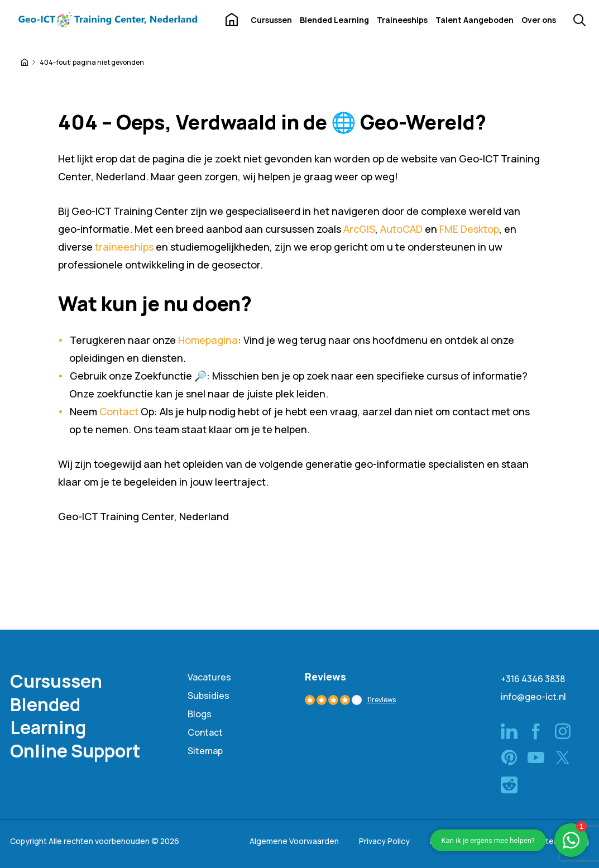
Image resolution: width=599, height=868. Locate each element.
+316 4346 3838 (533, 679)
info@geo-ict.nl (533, 697)
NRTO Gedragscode (468, 841)
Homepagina (208, 340)
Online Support (75, 751)
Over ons (539, 20)
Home (231, 20)
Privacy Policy (384, 841)
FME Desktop (469, 229)
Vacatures (209, 677)
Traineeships (402, 20)
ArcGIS (359, 229)
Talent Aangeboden (475, 20)
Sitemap (205, 751)
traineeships (124, 247)
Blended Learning (334, 20)
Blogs (200, 714)
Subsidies (209, 696)
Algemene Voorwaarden (294, 841)
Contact (119, 411)
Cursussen (271, 20)
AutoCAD (401, 229)
